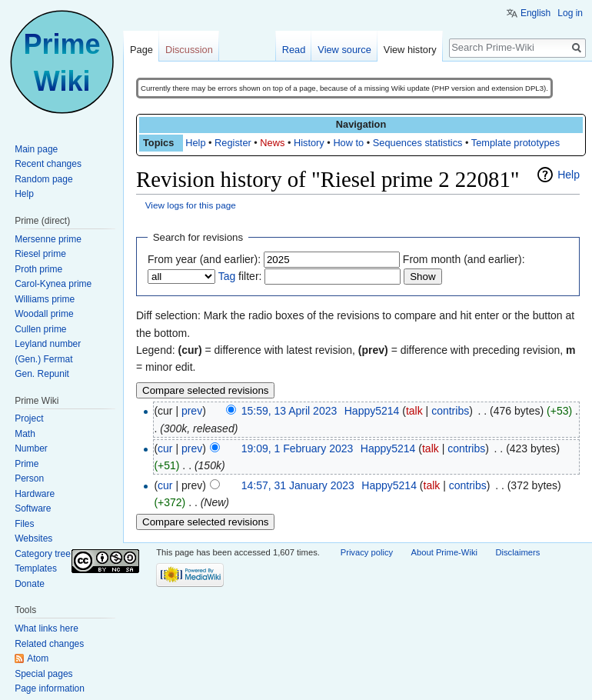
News (272, 143)
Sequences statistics (418, 143)
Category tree (43, 554)
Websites (33, 538)
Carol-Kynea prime (53, 284)
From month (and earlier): (464, 259)
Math (25, 434)
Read (294, 50)
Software (33, 508)
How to (348, 143)
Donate (30, 584)
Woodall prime (44, 314)
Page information (50, 688)
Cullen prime (40, 329)
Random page (43, 179)
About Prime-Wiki (444, 552)
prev (192, 411)
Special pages (43, 674)
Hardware (35, 494)
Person (29, 478)
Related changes (49, 644)
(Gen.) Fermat (43, 359)
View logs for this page (191, 205)
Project (29, 418)
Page (141, 50)
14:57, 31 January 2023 (298, 485)
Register (233, 143)
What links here (47, 628)
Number (31, 448)
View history (410, 50)
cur (165, 448)
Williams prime (45, 299)
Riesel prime (40, 254)
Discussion (189, 50)
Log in (570, 13)
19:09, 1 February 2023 (298, 448)
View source (344, 50)
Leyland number (48, 344)
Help (195, 143)
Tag (227, 276)
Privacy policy (367, 552)
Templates (36, 568)
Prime (27, 464)
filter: (240, 276)
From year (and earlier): (204, 259)
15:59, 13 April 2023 (289, 411)
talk (414, 411)
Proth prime (38, 269)
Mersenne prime (48, 239)
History (309, 143)
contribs (450, 411)
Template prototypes (516, 143)
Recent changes (48, 164)
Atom (38, 658)
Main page (36, 149)
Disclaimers (517, 552)
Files (24, 524)
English (535, 13)
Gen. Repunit (42, 374)
